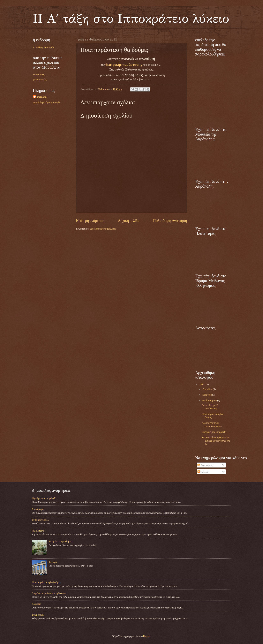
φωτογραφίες (40, 79)
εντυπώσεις (39, 74)
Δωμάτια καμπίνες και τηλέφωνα (49, 593)
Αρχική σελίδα (129, 220)
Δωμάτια (37, 604)
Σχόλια (203, 472)
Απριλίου (208, 389)
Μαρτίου (207, 395)
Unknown (42, 97)
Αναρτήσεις (205, 465)
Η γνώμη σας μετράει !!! (214, 432)
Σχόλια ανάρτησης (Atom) (103, 229)
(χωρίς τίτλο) (38, 531)
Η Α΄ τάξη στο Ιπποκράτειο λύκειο (131, 18)
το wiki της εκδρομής (44, 47)
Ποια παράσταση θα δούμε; (212, 415)
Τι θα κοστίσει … (40, 520)
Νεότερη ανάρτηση (90, 220)
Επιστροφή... (38, 509)
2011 (202, 384)
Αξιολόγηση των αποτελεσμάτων (212, 424)
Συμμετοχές (38, 615)
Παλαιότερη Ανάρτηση (170, 220)
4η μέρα (53, 562)
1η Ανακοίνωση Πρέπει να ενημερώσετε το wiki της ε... (216, 440)
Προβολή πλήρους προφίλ (46, 102)
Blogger (147, 636)
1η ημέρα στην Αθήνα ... (61, 541)
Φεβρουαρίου (210, 400)
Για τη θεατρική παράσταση (210, 407)
